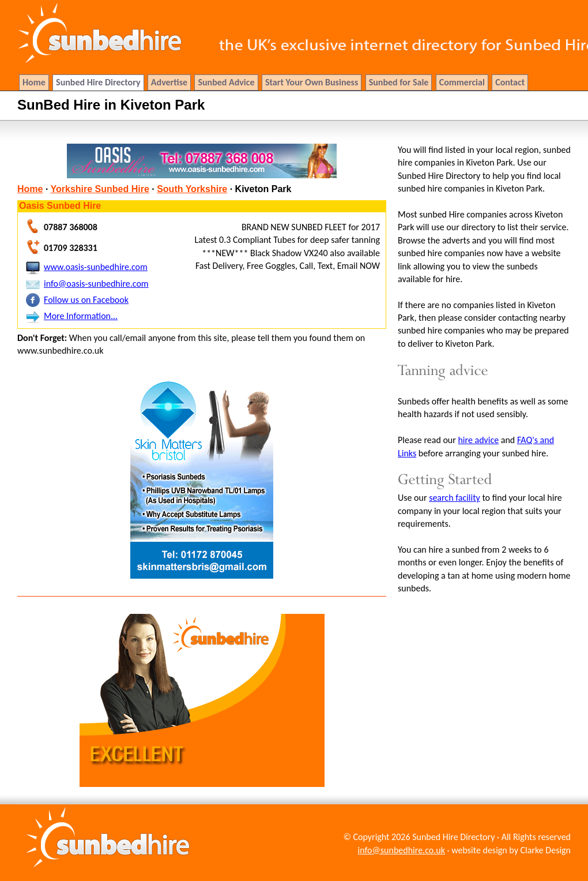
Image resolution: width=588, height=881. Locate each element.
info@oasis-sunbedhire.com (96, 284)
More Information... (81, 316)
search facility (455, 498)
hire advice (478, 440)
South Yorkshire (192, 189)
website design (479, 850)
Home (30, 189)
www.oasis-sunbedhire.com (96, 267)
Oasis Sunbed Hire (60, 206)
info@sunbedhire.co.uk (402, 850)
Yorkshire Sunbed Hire (100, 189)
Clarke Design (546, 850)
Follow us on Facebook (86, 300)
